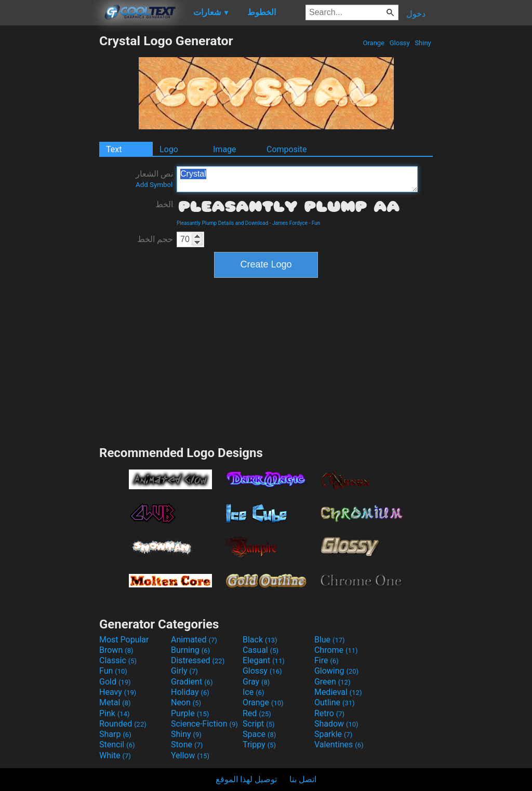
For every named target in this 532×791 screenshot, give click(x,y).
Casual (261, 650)
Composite (287, 149)
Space (259, 734)
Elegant (264, 660)
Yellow (190, 755)
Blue (330, 640)
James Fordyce (290, 223)
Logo (169, 149)
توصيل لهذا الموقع (246, 779)
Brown (116, 650)
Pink (115, 713)
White (115, 755)
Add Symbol (154, 185)
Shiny (423, 43)
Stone (187, 745)
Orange (374, 43)
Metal (115, 702)
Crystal (297, 179)
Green (332, 682)
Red (257, 713)
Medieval (338, 692)
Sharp (115, 734)
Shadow (336, 724)
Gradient (192, 682)
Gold (115, 682)
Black (260, 640)
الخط (164, 204)
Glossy (399, 43)
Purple (190, 713)
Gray (256, 682)
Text (114, 149)
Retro (329, 713)
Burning (190, 650)
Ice (253, 692)
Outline (335, 702)
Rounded (123, 724)
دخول (416, 14)
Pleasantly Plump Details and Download (222, 223)
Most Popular (124, 640)
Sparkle (333, 734)
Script (259, 724)
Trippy (259, 745)
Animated (194, 640)
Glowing (336, 671)
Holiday (190, 692)
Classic (118, 660)
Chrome (336, 650)
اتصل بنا (303, 779)
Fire (327, 660)
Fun (316, 223)
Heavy (118, 692)
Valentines (339, 745)
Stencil (117, 745)
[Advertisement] (49, 189)
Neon (186, 702)
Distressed (198, 660)
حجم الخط (155, 239)
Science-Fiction (204, 724)
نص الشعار (154, 179)
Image (225, 149)
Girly (184, 671)
